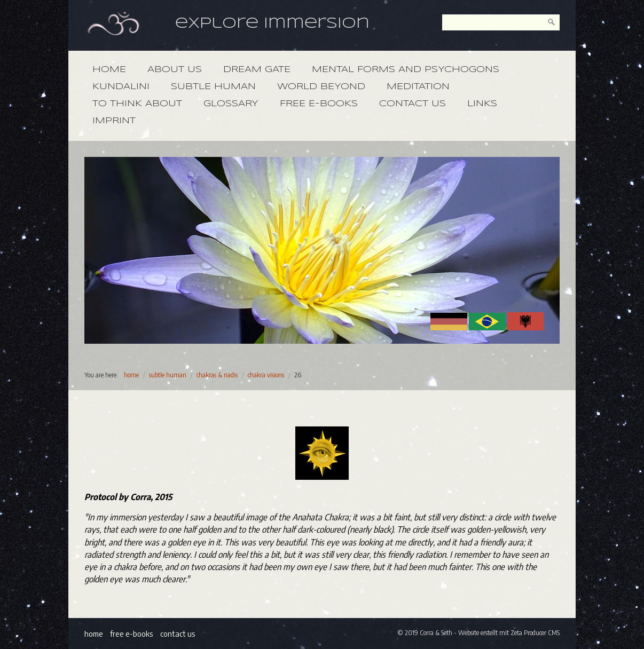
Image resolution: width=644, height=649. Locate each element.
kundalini (121, 87)
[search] (552, 22)
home (109, 70)
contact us (413, 104)
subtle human (213, 87)
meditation (418, 87)
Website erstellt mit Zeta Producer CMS (509, 633)
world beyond (321, 87)
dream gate (257, 70)
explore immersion (272, 24)
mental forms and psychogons (406, 70)
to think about (137, 104)
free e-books (319, 104)
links (482, 104)
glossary (231, 104)
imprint (114, 121)
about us (175, 70)
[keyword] (501, 22)
